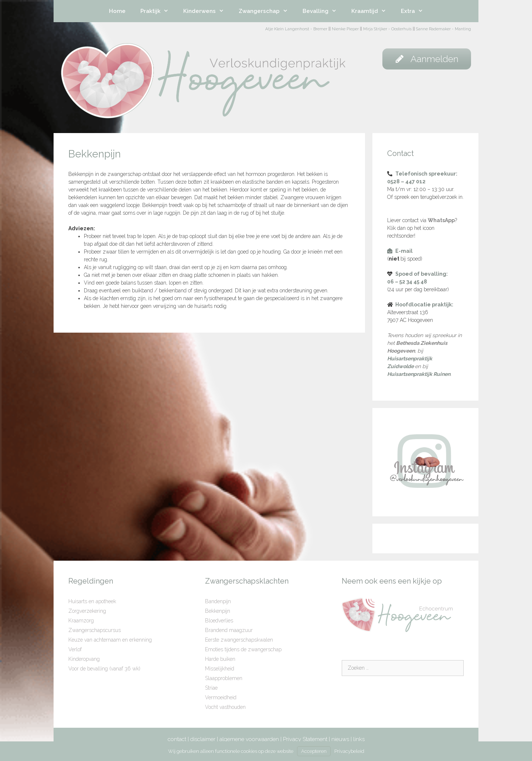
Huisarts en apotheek (92, 601)
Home (117, 11)
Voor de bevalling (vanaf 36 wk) (104, 669)
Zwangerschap (267, 11)
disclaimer (203, 739)
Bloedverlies (219, 621)
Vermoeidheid (221, 697)
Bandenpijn (218, 601)
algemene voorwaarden (249, 739)
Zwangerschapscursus (95, 630)
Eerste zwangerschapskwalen (239, 640)
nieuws (340, 739)
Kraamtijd (372, 11)
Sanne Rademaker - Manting (444, 29)
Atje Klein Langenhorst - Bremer (296, 29)
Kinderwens (207, 11)
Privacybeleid (349, 751)
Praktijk (158, 11)
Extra (416, 11)
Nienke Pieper (345, 29)
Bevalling (323, 11)
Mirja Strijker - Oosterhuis (387, 29)
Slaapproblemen (224, 678)
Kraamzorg (81, 621)
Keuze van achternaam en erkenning (110, 640)
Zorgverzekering (87, 611)
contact (177, 739)
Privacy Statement (305, 739)
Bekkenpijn (218, 611)
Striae (211, 688)
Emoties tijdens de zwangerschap (243, 649)
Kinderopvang (84, 659)
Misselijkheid (220, 669)
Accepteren (314, 751)
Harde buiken (220, 659)
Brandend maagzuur (229, 630)
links (359, 739)
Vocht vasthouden (225, 707)
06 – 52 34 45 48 (407, 282)
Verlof (75, 649)
